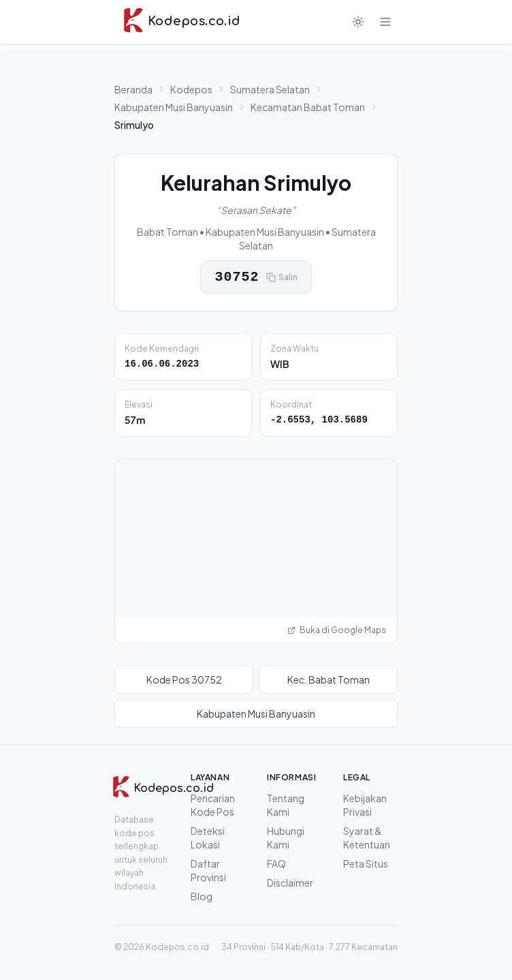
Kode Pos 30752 (184, 679)
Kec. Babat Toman (329, 679)
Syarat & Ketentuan (367, 838)
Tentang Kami (286, 805)
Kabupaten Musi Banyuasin (174, 107)
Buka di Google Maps (337, 630)
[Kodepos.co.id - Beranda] (181, 22)
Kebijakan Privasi (365, 805)
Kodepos (191, 89)
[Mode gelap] (358, 22)
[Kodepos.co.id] (146, 788)
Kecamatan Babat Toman (308, 107)
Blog (202, 896)
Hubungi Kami (286, 838)
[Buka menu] (385, 22)
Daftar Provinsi (208, 870)
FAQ (276, 863)
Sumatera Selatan (270, 89)
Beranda (133, 89)
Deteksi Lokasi (208, 838)
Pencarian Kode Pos (213, 805)
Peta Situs (366, 863)
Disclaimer (290, 883)
